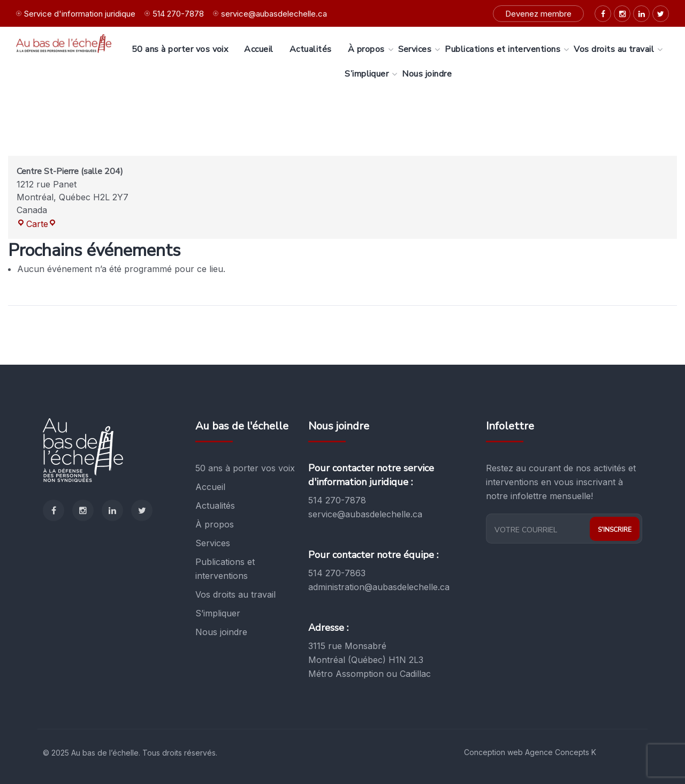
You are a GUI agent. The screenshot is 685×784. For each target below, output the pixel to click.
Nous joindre (221, 632)
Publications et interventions (225, 569)
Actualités (215, 506)
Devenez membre (538, 14)
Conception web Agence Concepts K (530, 752)
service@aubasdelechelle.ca (274, 14)
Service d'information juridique (80, 14)
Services (213, 543)
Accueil (210, 487)
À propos (215, 524)
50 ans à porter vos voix (245, 468)
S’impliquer (218, 613)
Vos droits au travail (235, 594)
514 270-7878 (178, 14)
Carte (37, 224)
